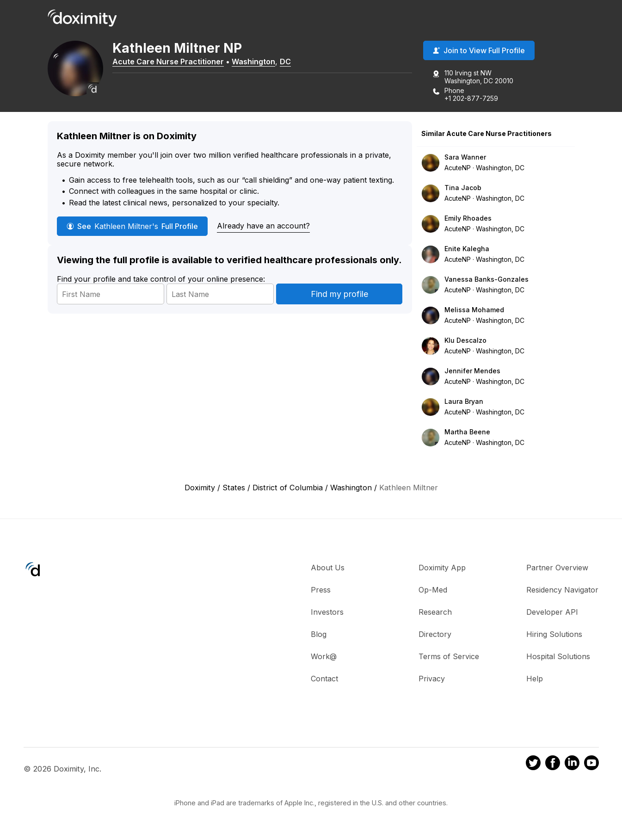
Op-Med (433, 590)
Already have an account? (263, 226)
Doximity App (442, 568)
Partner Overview (557, 568)
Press (321, 590)
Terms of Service (449, 656)
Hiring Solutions (554, 634)
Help (535, 679)
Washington (253, 62)
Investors (327, 612)
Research (435, 612)
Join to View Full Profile (479, 50)
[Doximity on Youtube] (591, 764)
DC (285, 62)
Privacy (432, 679)
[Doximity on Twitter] (533, 764)
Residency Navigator (562, 590)
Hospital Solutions (558, 656)
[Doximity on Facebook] (553, 764)
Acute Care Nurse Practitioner (168, 62)
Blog (319, 634)
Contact (324, 679)
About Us (328, 568)
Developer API (552, 612)
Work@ (324, 656)
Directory (435, 634)
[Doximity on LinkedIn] (572, 764)
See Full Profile (132, 226)
